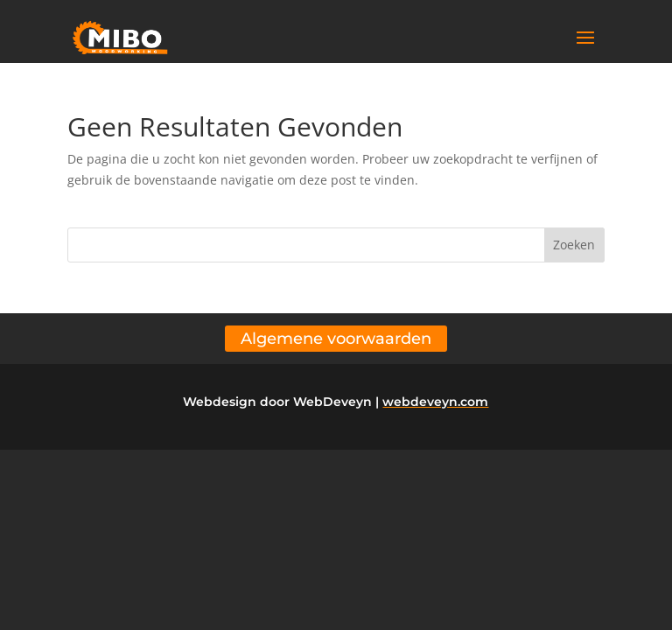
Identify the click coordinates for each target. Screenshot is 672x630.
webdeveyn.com (435, 402)
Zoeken (574, 245)
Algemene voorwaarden (336, 339)
